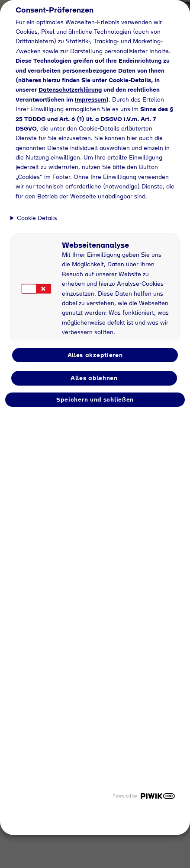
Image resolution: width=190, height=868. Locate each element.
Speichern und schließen (95, 399)
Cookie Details (37, 218)
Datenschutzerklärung (70, 89)
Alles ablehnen (94, 378)
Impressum (90, 99)
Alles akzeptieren (95, 355)
